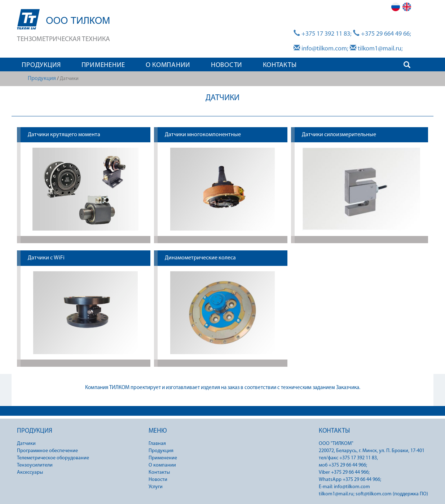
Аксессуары (30, 472)
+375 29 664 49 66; (382, 34)
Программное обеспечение (47, 451)
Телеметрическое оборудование (53, 458)
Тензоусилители (35, 465)
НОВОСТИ (227, 65)
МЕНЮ (158, 431)
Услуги (156, 487)
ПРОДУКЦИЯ (41, 65)
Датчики (26, 444)
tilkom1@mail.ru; (376, 49)
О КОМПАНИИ (168, 65)
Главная (157, 444)
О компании (162, 465)
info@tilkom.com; (321, 49)
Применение (163, 458)
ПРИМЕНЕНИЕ (103, 65)
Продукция (42, 79)
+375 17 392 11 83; (323, 34)
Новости (158, 480)
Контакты (159, 472)
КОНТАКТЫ (280, 65)
